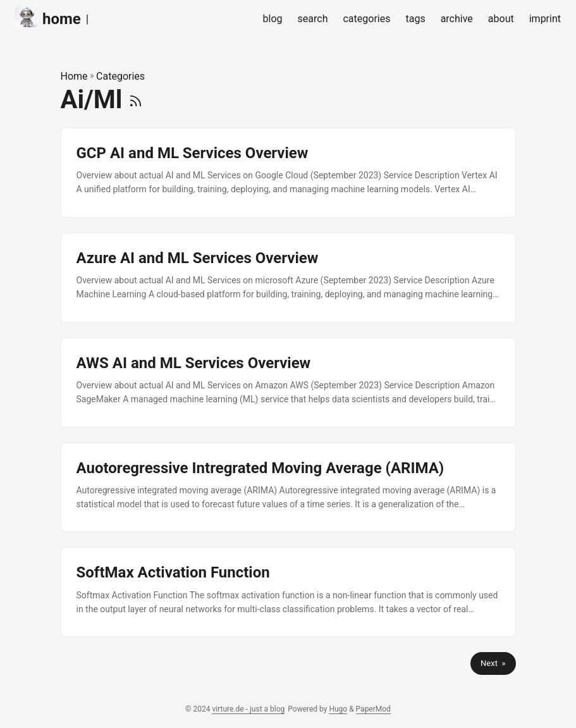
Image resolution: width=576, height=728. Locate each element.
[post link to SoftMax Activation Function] (288, 592)
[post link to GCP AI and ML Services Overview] (288, 173)
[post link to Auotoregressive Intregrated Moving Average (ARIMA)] (288, 488)
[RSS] (136, 100)
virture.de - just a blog (248, 709)
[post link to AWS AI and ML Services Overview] (288, 383)
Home (74, 76)
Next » (493, 663)
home (48, 18)
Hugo (338, 709)
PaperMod (373, 709)
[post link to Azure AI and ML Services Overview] (288, 278)
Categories (120, 76)
